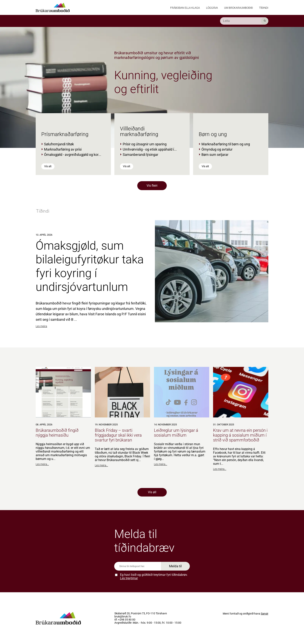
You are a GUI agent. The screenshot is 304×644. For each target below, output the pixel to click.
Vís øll (152, 492)
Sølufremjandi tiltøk (59, 144)
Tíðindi (264, 8)
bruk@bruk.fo (123, 617)
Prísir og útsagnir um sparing (145, 144)
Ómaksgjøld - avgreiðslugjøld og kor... (73, 155)
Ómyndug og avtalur (217, 149)
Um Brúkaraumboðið (238, 8)
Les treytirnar (129, 578)
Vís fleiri (152, 186)
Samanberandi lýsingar (140, 155)
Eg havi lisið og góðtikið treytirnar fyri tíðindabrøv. (154, 576)
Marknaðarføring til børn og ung (226, 144)
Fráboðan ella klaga (185, 8)
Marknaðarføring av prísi (63, 149)
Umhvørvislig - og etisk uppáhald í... (150, 149)
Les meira (41, 326)
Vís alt (48, 166)
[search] (244, 21)
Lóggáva (212, 8)
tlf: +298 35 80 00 (125, 620)
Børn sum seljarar (215, 155)
